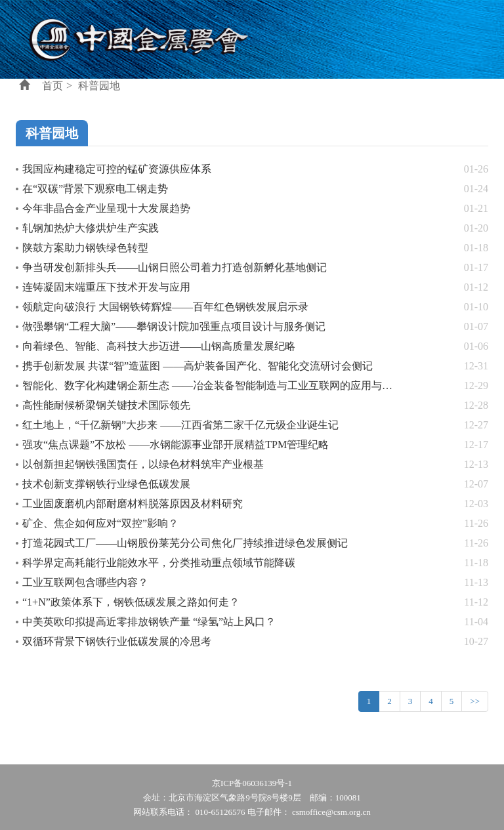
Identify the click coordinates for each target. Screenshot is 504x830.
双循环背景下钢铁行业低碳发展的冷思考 (117, 641)
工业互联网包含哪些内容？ (85, 582)
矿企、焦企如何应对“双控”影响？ (100, 523)
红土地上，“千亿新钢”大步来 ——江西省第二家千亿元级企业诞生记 (180, 425)
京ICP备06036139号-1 (252, 783)
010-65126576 (220, 812)
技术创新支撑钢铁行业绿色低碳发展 (106, 484)
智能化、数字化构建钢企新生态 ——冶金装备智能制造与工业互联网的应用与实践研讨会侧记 (239, 385)
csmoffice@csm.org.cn (331, 812)
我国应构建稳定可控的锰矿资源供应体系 (117, 169)
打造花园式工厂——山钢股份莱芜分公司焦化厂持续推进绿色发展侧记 (185, 543)
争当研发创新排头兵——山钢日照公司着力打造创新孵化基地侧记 (175, 267)
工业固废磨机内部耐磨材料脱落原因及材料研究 (133, 504)
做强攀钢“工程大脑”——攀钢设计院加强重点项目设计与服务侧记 (174, 326)
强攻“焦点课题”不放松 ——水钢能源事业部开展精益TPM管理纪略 (176, 445)
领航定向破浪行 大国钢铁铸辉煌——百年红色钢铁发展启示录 (165, 307)
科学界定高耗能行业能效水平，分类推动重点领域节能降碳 (159, 563)
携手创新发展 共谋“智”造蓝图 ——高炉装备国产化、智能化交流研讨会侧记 (198, 366)
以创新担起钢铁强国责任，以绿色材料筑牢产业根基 (143, 464)
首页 (52, 86)
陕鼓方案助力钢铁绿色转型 (85, 248)
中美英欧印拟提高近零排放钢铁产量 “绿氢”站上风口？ (149, 622)
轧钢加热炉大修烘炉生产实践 (91, 228)
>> (475, 701)
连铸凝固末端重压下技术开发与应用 (106, 287)
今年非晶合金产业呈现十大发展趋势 (106, 208)
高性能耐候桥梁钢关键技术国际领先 (106, 405)
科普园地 (99, 86)
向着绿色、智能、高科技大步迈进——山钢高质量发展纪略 (159, 346)
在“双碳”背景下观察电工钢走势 (95, 189)
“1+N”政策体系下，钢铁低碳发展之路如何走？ (131, 602)
